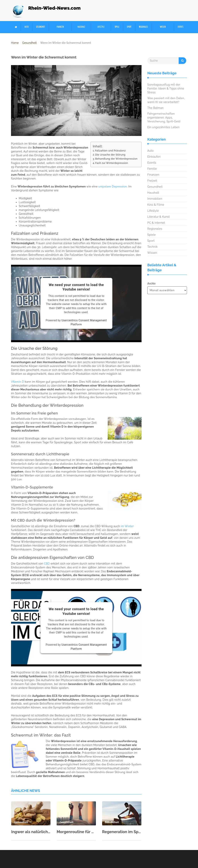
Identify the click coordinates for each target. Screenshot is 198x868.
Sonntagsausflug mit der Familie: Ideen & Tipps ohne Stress (166, 89)
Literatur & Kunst (159, 217)
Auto (27, 27)
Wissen (163, 27)
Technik (152, 247)
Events (181, 27)
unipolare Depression (113, 186)
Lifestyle (101, 27)
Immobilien (155, 199)
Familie (152, 169)
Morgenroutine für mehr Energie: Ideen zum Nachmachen (76, 832)
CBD (47, 564)
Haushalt (81, 27)
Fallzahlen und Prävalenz (110, 151)
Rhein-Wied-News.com (54, 8)
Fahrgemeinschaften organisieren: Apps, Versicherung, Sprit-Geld (164, 118)
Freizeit (152, 181)
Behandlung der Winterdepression (116, 159)
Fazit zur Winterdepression (112, 163)
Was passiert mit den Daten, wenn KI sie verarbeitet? (166, 100)
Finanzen (60, 27)
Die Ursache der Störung (110, 155)
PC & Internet (156, 223)
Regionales (143, 27)
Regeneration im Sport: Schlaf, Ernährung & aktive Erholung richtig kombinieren (122, 832)
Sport (129, 27)
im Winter (127, 526)
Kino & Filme (156, 205)
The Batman (155, 108)
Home (15, 43)
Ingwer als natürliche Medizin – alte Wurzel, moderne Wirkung (31, 832)
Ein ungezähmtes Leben (163, 127)
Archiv (151, 284)
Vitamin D (17, 382)
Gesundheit (41, 27)
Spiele (117, 27)
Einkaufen (154, 157)
